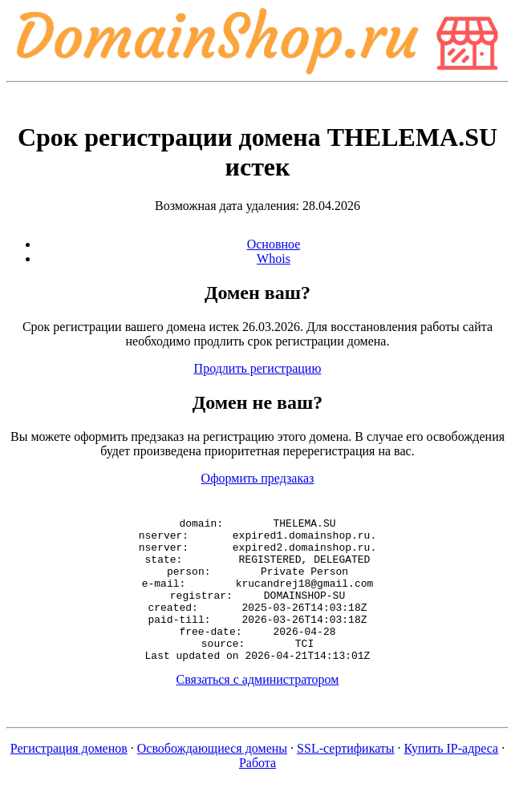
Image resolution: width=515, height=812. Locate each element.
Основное (274, 244)
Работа (257, 792)
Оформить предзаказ (258, 478)
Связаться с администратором (258, 708)
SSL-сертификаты (346, 777)
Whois (274, 259)
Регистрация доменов (69, 777)
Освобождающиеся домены (212, 777)
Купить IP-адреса (452, 777)
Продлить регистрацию (258, 368)
